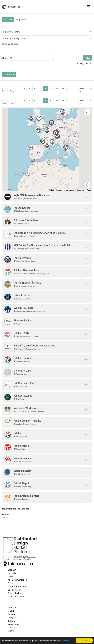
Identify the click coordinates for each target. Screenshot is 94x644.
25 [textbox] (11, 58)
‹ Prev (12, 90)
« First (4, 90)
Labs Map (12, 573)
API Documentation (17, 580)
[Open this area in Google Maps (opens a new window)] (7, 189)
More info (66, 641)
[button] (47, 146)
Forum (11, 583)
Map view (21, 19)
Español (11, 614)
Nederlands (13, 624)
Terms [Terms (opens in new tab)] (89, 190)
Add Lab (9, 74)
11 (63, 89)
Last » (90, 90)
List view (8, 19)
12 (69, 89)
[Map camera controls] (88, 185)
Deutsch (12, 607)
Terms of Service (16, 596)
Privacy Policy (14, 593)
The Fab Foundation (17, 586)
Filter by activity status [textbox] (14, 38)
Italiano (11, 621)
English (11, 611)
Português (13, 628)
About (11, 576)
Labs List (12, 570)
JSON (5, 517)
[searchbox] (4, 50)
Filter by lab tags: (10, 44)
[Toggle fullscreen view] (88, 112)
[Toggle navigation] (88, 7)
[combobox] (47, 32)
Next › (82, 90)
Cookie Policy (14, 590)
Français (12, 618)
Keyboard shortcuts (56, 190)
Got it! (84, 640)
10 (56, 89)
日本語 (11, 631)
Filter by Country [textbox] (12, 32)
